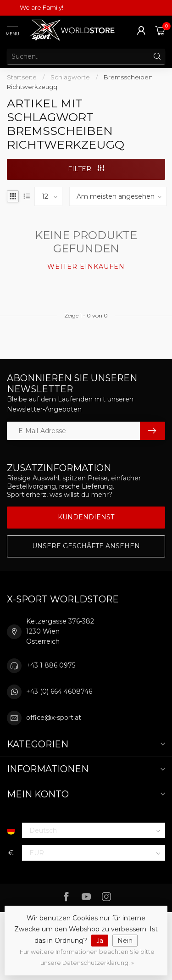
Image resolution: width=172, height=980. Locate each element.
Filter (86, 169)
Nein (125, 941)
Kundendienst (86, 517)
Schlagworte (70, 77)
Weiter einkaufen (86, 267)
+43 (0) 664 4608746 (59, 691)
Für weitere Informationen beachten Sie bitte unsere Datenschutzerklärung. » (87, 957)
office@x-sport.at (54, 718)
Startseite (22, 77)
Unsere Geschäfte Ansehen (86, 546)
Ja (100, 941)
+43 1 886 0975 (51, 665)
